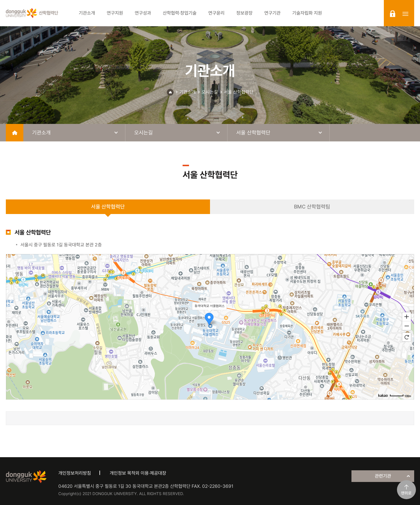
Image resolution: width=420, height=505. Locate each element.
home (15, 133)
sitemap (405, 14)
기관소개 (188, 92)
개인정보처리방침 (75, 473)
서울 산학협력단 (239, 92)
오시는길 (210, 92)
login (393, 14)
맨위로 (406, 493)
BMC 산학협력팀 (312, 207)
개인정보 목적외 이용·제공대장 (138, 473)
